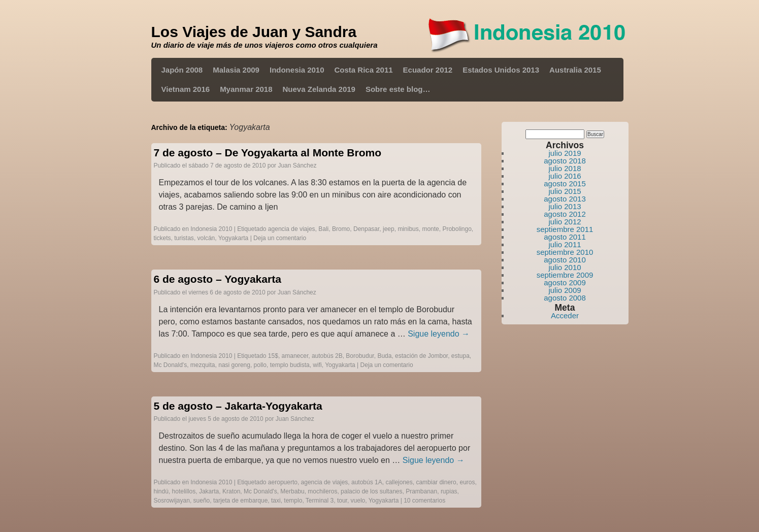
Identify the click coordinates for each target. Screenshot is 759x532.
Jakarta (209, 491)
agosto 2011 (565, 237)
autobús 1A (367, 482)
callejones (399, 482)
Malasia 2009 (236, 70)
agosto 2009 (565, 282)
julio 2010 (565, 267)
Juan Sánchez (297, 165)
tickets (162, 238)
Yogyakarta (234, 238)
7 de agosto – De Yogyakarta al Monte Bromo (268, 153)
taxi (276, 501)
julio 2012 (565, 222)
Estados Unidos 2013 (501, 70)
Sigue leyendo (439, 334)
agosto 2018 (565, 161)
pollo (260, 365)
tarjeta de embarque (240, 501)
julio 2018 (565, 168)
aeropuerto (283, 482)
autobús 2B (327, 356)
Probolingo (457, 229)
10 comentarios (424, 501)
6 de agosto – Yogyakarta (218, 279)
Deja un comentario (280, 238)
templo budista (290, 365)
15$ (273, 356)
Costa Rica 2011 (364, 70)
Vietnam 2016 (186, 89)
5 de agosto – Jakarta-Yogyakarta (238, 406)
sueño (202, 501)
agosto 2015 (565, 184)
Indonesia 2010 (297, 70)
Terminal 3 (320, 501)
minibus (408, 229)
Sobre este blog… (398, 89)
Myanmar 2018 (246, 89)
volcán (206, 238)
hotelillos (184, 491)
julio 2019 (565, 153)
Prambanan (421, 491)
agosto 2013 (565, 199)
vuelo (358, 501)
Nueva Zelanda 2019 (319, 89)
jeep (389, 229)
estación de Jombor (421, 356)
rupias (449, 491)
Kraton (231, 491)
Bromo (341, 229)
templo (293, 501)
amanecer (295, 356)
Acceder (565, 315)
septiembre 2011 (565, 229)
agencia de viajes (292, 229)
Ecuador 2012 (428, 70)
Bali (323, 229)
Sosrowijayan (172, 501)
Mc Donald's (171, 365)
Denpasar (366, 229)
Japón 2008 (182, 70)
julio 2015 (565, 191)
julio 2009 (565, 290)
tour (342, 501)
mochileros (322, 491)
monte (430, 229)
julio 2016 (565, 176)
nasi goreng (234, 365)
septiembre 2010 (565, 252)
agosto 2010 (565, 260)
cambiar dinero (436, 482)
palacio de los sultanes (371, 491)
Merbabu (292, 491)
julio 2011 (565, 244)
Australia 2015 (575, 70)
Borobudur (360, 356)
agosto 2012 (565, 214)
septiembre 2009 (565, 275)
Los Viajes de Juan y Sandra (254, 32)
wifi (317, 365)
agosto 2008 (565, 298)
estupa (460, 356)
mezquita (203, 365)
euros (467, 482)
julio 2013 (565, 206)
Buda (384, 356)
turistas (184, 238)
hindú (161, 491)
